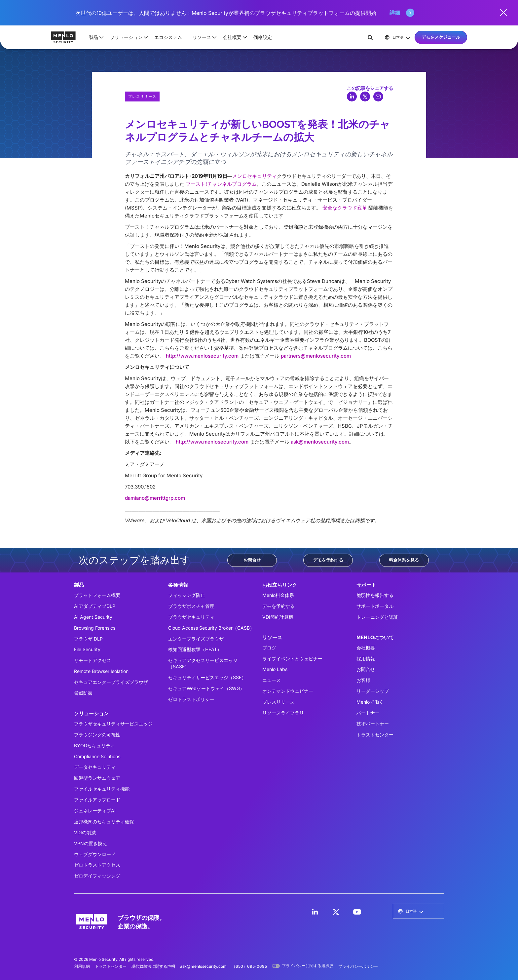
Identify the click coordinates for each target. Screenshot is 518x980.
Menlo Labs (275, 669)
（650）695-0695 (249, 966)
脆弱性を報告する (375, 595)
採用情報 (366, 659)
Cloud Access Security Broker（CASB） (211, 628)
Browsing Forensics (95, 628)
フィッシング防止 (187, 595)
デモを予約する (328, 560)
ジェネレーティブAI (95, 811)
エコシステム (168, 37)
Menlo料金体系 (278, 595)
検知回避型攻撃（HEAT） (195, 649)
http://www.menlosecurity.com (202, 356)
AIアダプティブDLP (95, 606)
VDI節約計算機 (278, 617)
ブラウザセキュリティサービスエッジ (113, 724)
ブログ (269, 648)
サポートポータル (375, 606)
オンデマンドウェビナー (288, 691)
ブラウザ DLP (88, 639)
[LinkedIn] (315, 912)
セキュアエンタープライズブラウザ (111, 682)
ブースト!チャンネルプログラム (221, 184)
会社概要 (366, 648)
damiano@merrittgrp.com (155, 498)
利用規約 (82, 966)
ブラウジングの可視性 (97, 735)
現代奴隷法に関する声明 (153, 966)
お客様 (363, 680)
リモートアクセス (92, 660)
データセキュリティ (95, 767)
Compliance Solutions (97, 756)
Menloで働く (370, 702)
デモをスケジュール (441, 37)
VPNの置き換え (91, 843)
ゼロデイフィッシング (97, 876)
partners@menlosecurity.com (316, 356)
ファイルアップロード (97, 800)
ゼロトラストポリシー (191, 699)
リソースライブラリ (283, 713)
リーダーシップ (373, 691)
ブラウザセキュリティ (191, 617)
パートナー (368, 713)
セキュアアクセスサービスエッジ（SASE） (203, 663)
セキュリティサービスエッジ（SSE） (207, 677)
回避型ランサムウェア (97, 778)
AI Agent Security (93, 617)
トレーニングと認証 (377, 617)
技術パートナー (373, 724)
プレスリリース (278, 702)
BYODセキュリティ (94, 745)
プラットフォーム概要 (97, 595)
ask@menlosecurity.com (320, 442)
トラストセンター (375, 735)
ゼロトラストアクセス (97, 865)
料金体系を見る (404, 560)
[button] (94, 37)
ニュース (272, 680)
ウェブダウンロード (95, 854)
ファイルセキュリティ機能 (102, 789)
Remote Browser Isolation (101, 671)
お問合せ (252, 560)
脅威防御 (83, 693)
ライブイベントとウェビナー (292, 659)
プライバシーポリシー (358, 966)
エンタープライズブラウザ (196, 639)
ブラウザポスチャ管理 (191, 606)
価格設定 (263, 37)
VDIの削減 (85, 832)
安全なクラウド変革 (345, 208)
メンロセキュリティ (255, 176)
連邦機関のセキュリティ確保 (104, 822)
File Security (87, 649)
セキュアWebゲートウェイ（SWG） (206, 688)
